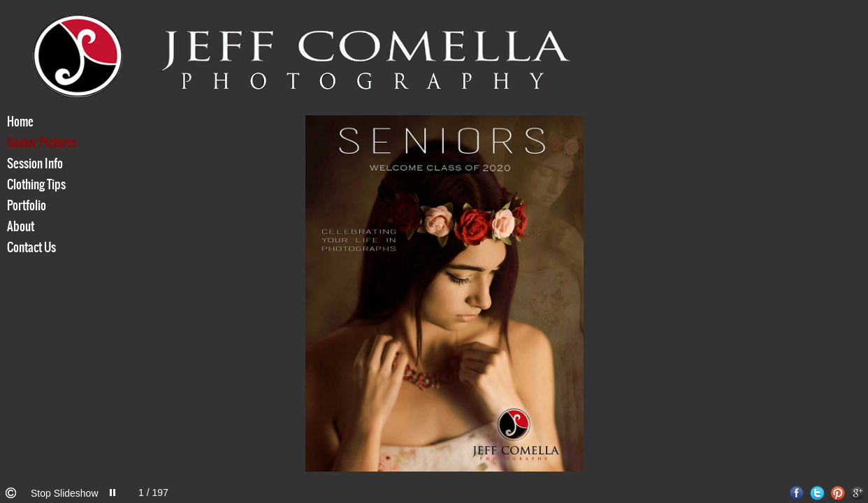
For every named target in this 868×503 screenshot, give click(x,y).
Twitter (817, 493)
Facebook (797, 493)
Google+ (858, 493)
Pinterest (838, 493)
